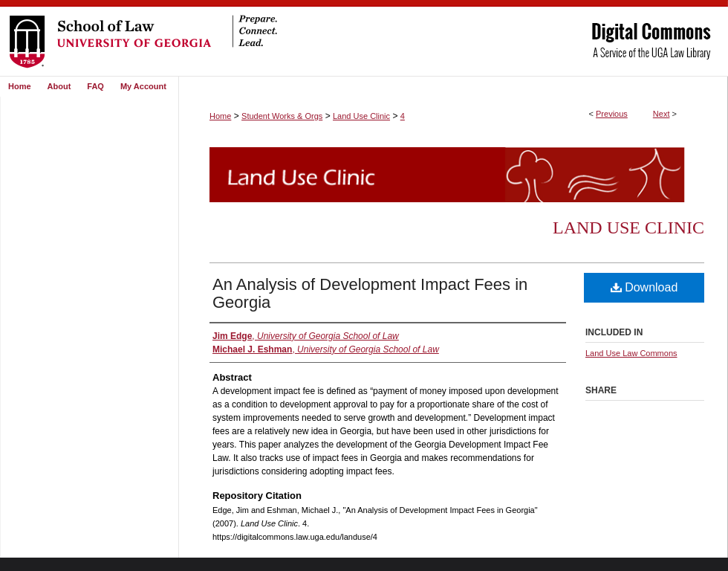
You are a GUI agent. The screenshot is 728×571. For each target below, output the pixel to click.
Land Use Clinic (361, 116)
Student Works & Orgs (282, 116)
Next (662, 114)
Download (644, 287)
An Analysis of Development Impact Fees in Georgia (370, 293)
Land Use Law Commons (631, 353)
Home (220, 116)
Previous (612, 114)
